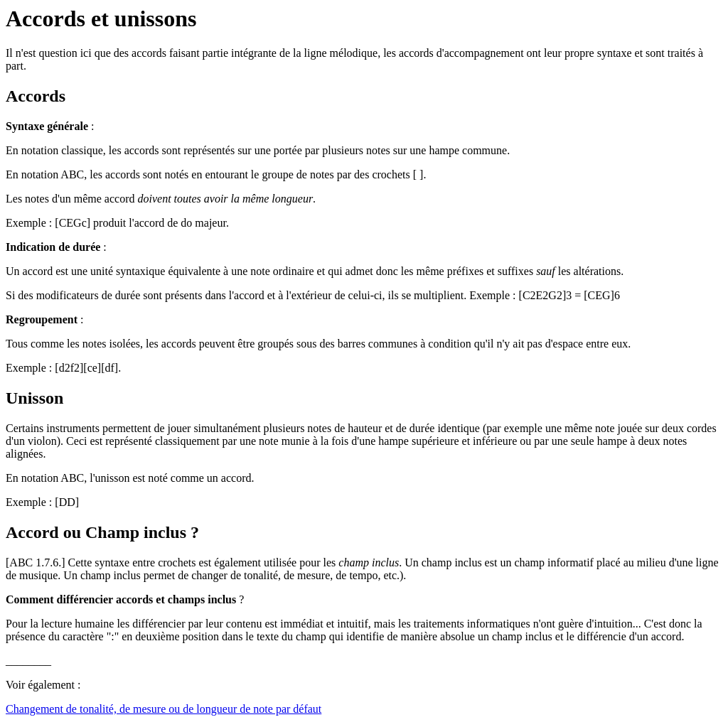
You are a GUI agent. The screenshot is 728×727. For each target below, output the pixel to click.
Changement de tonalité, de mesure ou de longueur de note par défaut (164, 709)
